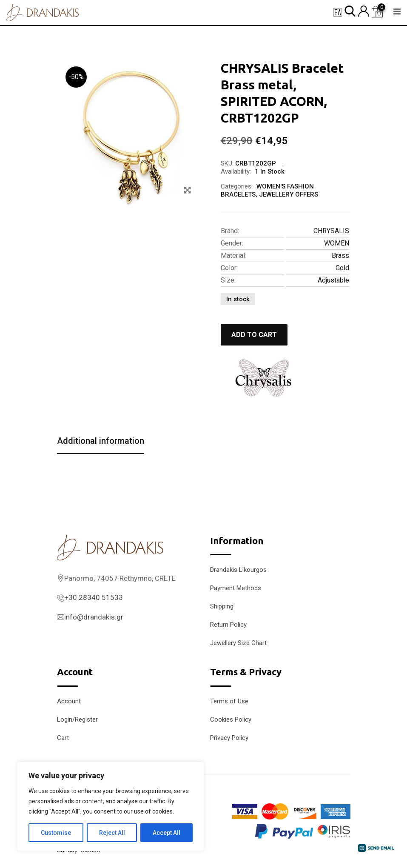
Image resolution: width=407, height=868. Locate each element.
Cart (63, 738)
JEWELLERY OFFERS (289, 194)
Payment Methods (236, 588)
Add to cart (254, 335)
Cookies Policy (231, 720)
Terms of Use (229, 701)
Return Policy (228, 625)
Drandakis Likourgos (238, 570)
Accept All (166, 833)
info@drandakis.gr (94, 617)
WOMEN (337, 243)
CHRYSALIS (331, 231)
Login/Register (77, 720)
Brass (340, 256)
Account (69, 701)
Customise (56, 833)
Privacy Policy (229, 738)
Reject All (112, 833)
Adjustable (333, 280)
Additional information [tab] (101, 441)
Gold (342, 268)
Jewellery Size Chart (238, 643)
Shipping (222, 606)
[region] (111, 806)
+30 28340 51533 (94, 597)
